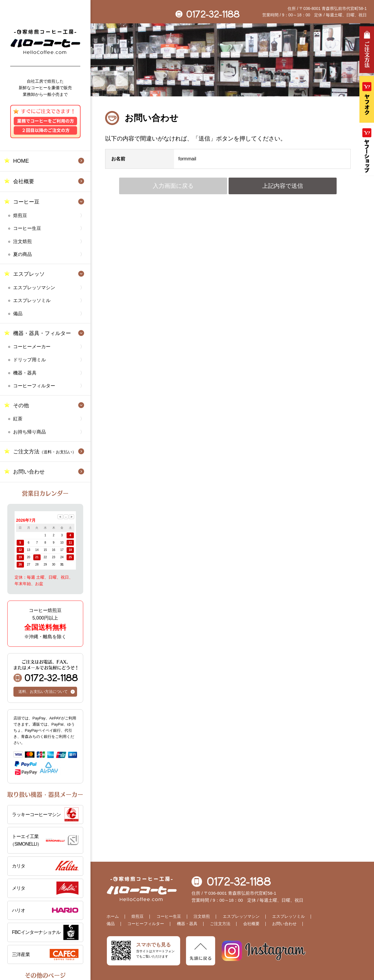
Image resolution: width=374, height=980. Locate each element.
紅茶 (18, 419)
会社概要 (24, 181)
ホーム (113, 916)
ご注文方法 (45, 452)
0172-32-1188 (46, 671)
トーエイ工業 (44, 841)
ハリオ (19, 910)
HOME (21, 161)
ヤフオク (367, 99)
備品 (18, 314)
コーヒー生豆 (27, 228)
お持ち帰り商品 (29, 432)
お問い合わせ (29, 472)
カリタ (19, 866)
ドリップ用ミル (29, 360)
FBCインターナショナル (36, 932)
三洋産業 (21, 954)
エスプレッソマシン (34, 288)
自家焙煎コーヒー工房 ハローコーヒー (45, 42)
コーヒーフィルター (34, 386)
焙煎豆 (20, 215)
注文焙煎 (22, 241)
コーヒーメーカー (32, 347)
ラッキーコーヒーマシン (36, 815)
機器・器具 (25, 373)
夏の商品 (22, 254)
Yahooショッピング (367, 151)
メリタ (19, 888)
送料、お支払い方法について (43, 692)
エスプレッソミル (32, 300)
